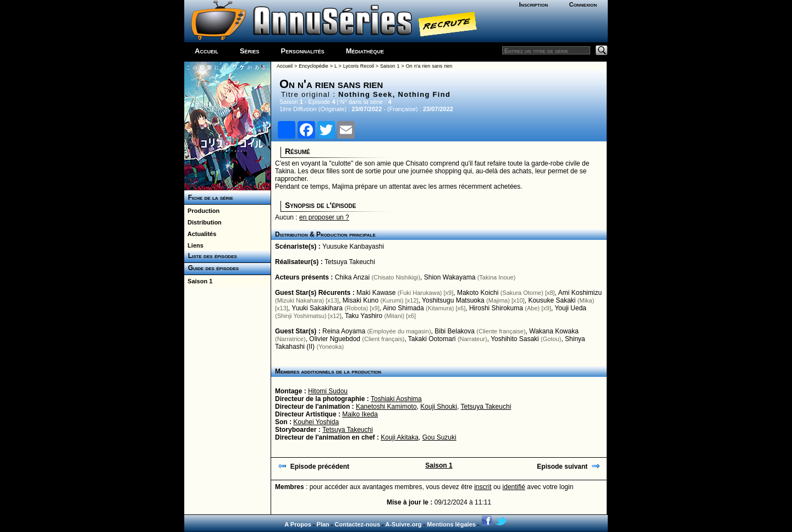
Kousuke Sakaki (552, 300)
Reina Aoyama (344, 331)
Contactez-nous (358, 524)
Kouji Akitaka (400, 437)
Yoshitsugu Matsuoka (453, 300)
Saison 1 (198, 281)
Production (202, 211)
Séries (250, 51)
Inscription (533, 4)
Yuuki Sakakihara (317, 308)
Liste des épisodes (211, 256)
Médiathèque (365, 51)
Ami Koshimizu (580, 293)
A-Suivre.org (403, 524)
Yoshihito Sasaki (515, 339)
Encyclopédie (313, 66)
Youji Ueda (570, 308)
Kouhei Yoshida (316, 422)
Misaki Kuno (361, 300)
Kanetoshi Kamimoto (386, 407)
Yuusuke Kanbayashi (353, 246)
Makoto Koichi (478, 293)
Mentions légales (451, 524)
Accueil (207, 51)
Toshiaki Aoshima (396, 399)
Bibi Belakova (455, 331)
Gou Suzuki (439, 437)
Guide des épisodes (211, 268)
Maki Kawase (376, 293)
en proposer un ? (324, 217)
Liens (194, 245)
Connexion (583, 4)
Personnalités (303, 51)
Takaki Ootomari (432, 339)
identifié (514, 487)
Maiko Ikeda (360, 414)
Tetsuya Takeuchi (350, 262)
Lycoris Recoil (359, 66)
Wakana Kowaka (554, 331)
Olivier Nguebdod (335, 339)
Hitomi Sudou (328, 391)
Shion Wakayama (450, 277)
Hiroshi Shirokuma (496, 308)
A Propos (298, 524)
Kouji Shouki (439, 407)
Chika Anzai (352, 277)
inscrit (483, 487)
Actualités (200, 234)
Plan (323, 524)
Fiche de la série (209, 198)
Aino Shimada (403, 308)
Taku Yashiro (364, 316)
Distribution (203, 222)
